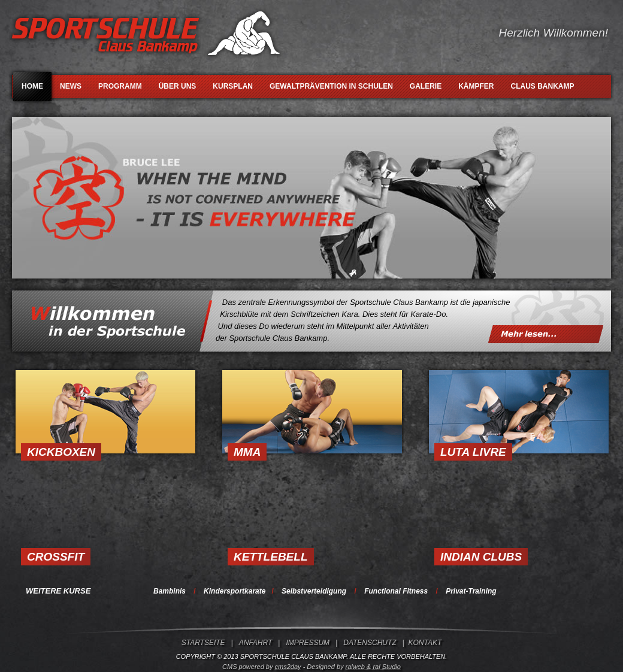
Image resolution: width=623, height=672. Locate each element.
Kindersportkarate (235, 591)
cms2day (288, 667)
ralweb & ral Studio (373, 667)
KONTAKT (425, 643)
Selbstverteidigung (314, 591)
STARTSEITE (203, 643)
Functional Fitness (396, 591)
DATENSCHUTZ (370, 643)
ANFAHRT (256, 643)
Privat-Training (471, 591)
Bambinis (170, 591)
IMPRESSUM (308, 643)
